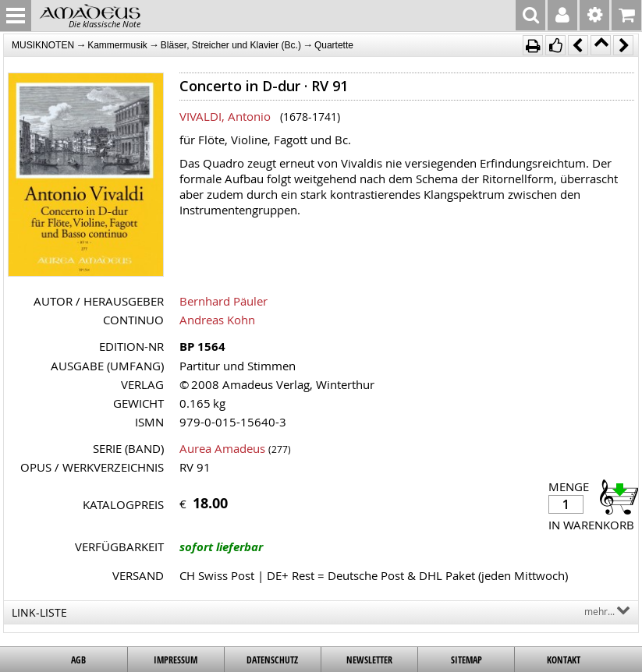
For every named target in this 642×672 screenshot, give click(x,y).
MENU (16, 16)
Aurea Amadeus (222, 448)
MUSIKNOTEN (43, 45)
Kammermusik (117, 45)
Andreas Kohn (217, 320)
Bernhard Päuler (223, 301)
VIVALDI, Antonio (225, 116)
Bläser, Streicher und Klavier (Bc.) (231, 45)
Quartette (334, 45)
